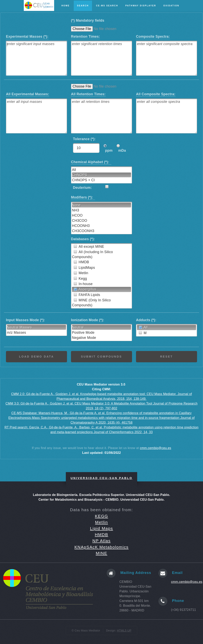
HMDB (101, 535)
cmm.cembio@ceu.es (155, 448)
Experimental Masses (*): (27, 36)
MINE (101, 553)
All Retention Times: (88, 94)
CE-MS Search (107, 6)
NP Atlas (101, 541)
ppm (109, 150)
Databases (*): (83, 239)
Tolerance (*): (85, 139)
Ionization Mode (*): (88, 320)
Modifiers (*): (83, 197)
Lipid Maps (101, 528)
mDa (122, 150)
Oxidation (171, 6)
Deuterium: (82, 188)
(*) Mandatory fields (88, 20)
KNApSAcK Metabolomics (101, 547)
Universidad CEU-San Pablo (101, 478)
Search (83, 6)
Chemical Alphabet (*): (91, 162)
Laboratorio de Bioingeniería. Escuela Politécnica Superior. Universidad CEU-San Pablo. (101, 495)
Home (66, 6)
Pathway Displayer (141, 6)
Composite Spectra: (153, 36)
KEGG (101, 516)
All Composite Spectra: (156, 94)
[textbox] (36, 58)
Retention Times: (85, 36)
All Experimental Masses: (28, 94)
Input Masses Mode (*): (25, 320)
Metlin (102, 522)
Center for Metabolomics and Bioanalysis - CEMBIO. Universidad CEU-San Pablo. (101, 500)
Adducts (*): (146, 320)
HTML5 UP (124, 631)
